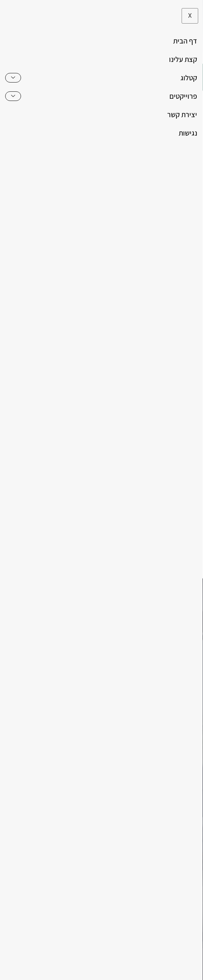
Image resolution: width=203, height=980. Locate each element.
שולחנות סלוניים (54, 376)
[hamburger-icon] (187, 77)
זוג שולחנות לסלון (154, 376)
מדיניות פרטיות (75, 969)
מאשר (142, 969)
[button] (17, 77)
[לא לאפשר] (191, 964)
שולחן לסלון (119, 376)
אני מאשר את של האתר (136, 533)
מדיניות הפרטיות (132, 533)
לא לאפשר (113, 969)
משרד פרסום (156, 947)
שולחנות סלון (89, 376)
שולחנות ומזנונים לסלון (143, 367)
